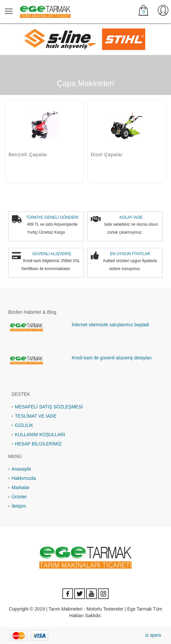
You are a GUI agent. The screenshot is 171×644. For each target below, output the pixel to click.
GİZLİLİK (24, 425)
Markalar (20, 487)
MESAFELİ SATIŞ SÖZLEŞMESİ (49, 407)
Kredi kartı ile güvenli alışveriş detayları (112, 358)
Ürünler (19, 497)
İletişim (19, 506)
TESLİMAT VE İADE (36, 416)
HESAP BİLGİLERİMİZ (38, 444)
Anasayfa (21, 469)
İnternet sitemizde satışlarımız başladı (110, 325)
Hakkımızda (24, 478)
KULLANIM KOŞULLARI (40, 435)
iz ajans (153, 635)
